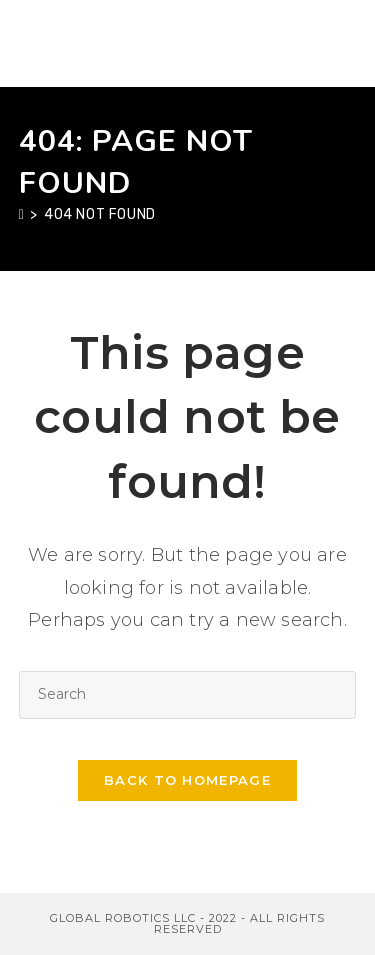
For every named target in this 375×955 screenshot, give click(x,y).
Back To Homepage (187, 780)
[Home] (22, 214)
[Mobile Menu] (346, 43)
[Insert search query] (188, 694)
